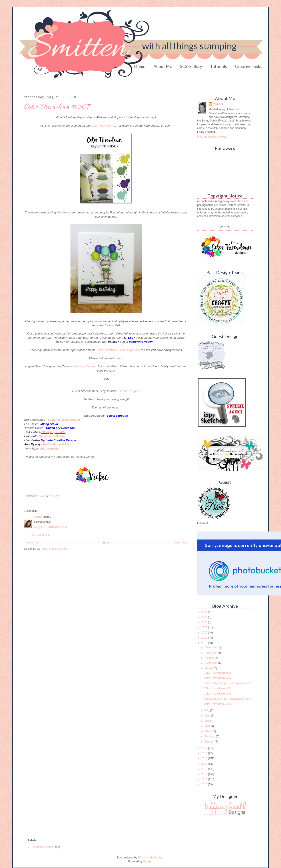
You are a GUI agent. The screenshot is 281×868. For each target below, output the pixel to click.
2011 (205, 779)
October (210, 658)
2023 (205, 617)
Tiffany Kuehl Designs (151, 858)
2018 (205, 643)
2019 (205, 638)
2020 (205, 633)
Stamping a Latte (54, 432)
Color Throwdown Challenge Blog (118, 350)
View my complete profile (212, 137)
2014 (205, 764)
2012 (205, 774)
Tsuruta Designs (129, 391)
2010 (205, 784)
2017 (205, 748)
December (211, 647)
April (208, 726)
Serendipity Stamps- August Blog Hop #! (228, 699)
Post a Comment (40, 535)
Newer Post (32, 543)
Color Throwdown (102, 126)
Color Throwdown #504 (218, 704)
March (209, 731)
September (211, 663)
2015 (205, 759)
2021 (205, 627)
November (211, 653)
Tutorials (219, 66)
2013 (205, 769)
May (207, 721)
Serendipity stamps (43, 847)
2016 (205, 753)
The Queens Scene (52, 436)
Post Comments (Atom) (54, 549)
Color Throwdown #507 (218, 678)
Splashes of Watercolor (64, 420)
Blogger (148, 861)
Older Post (180, 543)
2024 (205, 612)
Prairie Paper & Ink (56, 444)
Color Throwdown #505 (218, 694)
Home (140, 66)
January (210, 742)
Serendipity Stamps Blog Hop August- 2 (227, 683)
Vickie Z (218, 104)
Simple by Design (84, 366)
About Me (163, 66)
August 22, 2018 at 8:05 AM (50, 527)
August (209, 668)
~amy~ (38, 517)
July (207, 711)
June (208, 716)
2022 (205, 622)
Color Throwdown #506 (218, 688)
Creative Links (249, 66)
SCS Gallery (191, 66)
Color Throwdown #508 (218, 673)
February (210, 737)
